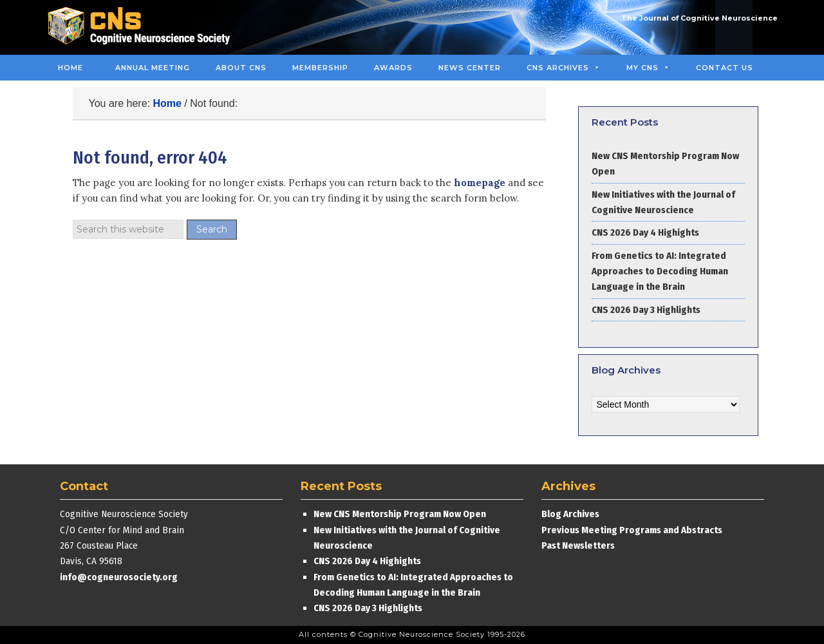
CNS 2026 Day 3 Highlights (646, 310)
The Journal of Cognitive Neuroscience (699, 18)
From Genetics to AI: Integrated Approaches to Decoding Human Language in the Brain (660, 271)
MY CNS (648, 68)
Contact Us (725, 68)
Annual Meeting (153, 68)
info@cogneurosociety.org (119, 577)
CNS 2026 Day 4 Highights (645, 232)
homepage (480, 183)
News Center (470, 68)
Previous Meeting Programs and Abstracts (632, 530)
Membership (320, 68)
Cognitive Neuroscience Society (144, 27)
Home (70, 68)
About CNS (241, 68)
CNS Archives (564, 68)
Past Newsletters (578, 545)
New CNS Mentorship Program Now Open (400, 514)
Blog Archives (570, 514)
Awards (393, 68)
